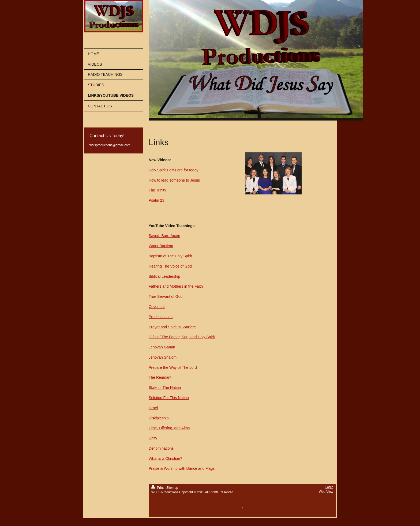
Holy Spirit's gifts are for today (174, 170)
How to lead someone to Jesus (174, 180)
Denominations (161, 448)
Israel (153, 408)
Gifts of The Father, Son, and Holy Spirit (182, 337)
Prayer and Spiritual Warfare (172, 327)
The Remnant (160, 377)
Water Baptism (161, 246)
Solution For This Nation (169, 398)
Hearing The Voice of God (170, 266)
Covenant (157, 307)
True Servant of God (166, 296)
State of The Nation (165, 388)
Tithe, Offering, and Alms (169, 428)
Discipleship (159, 418)
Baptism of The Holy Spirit (170, 256)
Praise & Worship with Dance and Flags (182, 468)
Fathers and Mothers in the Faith (176, 286)
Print (158, 488)
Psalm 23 (156, 200)
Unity (153, 438)
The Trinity (157, 190)
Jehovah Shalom (163, 357)
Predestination (161, 317)
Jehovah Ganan (162, 347)
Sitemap (172, 488)
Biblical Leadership (164, 276)
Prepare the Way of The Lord (173, 367)
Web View (326, 492)
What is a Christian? (165, 459)
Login (329, 487)
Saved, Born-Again (164, 236)
